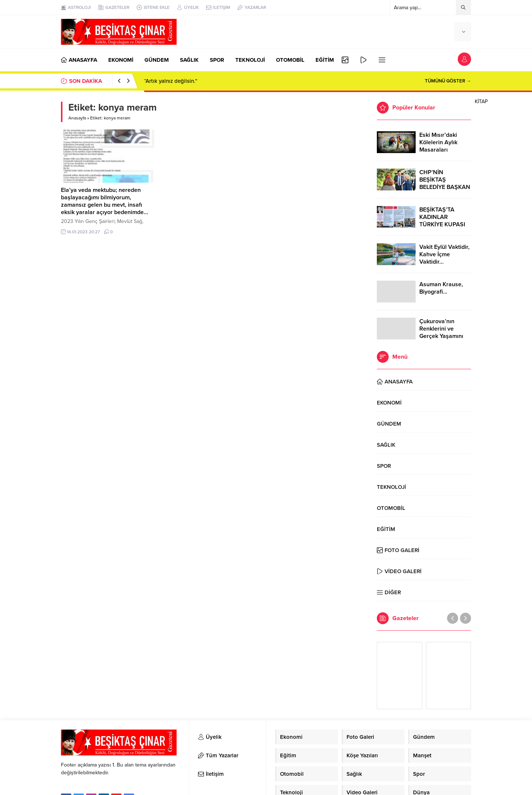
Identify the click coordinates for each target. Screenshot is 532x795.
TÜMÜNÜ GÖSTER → (448, 81)
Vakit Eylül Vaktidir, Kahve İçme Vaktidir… (444, 254)
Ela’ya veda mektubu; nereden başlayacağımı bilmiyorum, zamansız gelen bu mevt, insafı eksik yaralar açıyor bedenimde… (105, 201)
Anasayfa (77, 118)
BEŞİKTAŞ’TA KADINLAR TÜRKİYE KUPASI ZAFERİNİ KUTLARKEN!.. (442, 224)
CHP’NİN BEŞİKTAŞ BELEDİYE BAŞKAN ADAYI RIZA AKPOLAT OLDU (445, 187)
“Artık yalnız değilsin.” (171, 81)
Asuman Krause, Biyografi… (441, 288)
